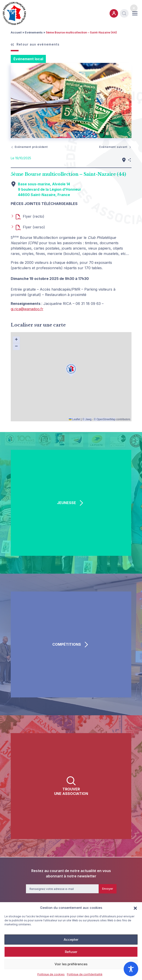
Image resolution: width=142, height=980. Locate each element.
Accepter (71, 940)
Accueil (16, 32)
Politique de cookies (51, 974)
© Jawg (87, 419)
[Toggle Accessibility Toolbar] (131, 969)
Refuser (71, 952)
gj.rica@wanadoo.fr (27, 309)
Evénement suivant (115, 147)
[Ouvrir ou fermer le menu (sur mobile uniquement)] (135, 13)
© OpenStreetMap (105, 419)
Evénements (34, 32)
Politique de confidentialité (85, 974)
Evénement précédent (29, 147)
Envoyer (108, 889)
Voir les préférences (71, 964)
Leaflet (75, 419)
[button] (135, 908)
